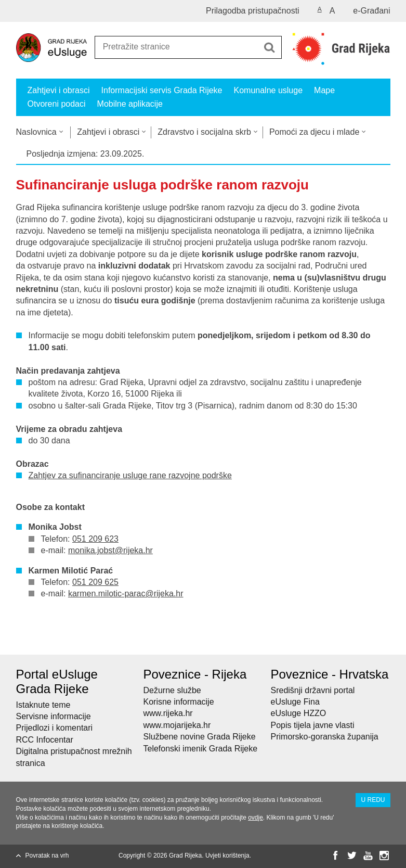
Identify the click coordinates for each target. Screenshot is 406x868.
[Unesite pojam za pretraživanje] (177, 47)
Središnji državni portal (313, 690)
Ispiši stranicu (22, 638)
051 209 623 (95, 539)
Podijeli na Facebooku (44, 638)
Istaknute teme (43, 705)
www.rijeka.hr (168, 713)
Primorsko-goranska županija (325, 737)
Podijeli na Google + (89, 638)
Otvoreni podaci (57, 104)
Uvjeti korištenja (227, 856)
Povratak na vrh (47, 856)
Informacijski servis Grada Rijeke (162, 90)
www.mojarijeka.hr (177, 725)
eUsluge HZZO (299, 713)
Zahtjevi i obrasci (59, 90)
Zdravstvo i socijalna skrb (204, 132)
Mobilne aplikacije (130, 104)
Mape (324, 90)
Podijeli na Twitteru (66, 638)
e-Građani (371, 11)
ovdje (256, 818)
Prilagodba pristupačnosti (253, 11)
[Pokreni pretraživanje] (270, 47)
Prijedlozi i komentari (55, 728)
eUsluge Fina (295, 702)
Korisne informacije (179, 702)
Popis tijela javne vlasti (313, 725)
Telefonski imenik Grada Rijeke (201, 749)
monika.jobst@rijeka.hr (110, 550)
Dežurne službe (172, 690)
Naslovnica (36, 132)
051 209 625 (95, 582)
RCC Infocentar (45, 740)
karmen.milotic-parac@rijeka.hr (126, 593)
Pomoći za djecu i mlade (314, 132)
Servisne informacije (54, 716)
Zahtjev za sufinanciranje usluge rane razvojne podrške (130, 475)
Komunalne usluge (269, 90)
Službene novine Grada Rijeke (200, 737)
